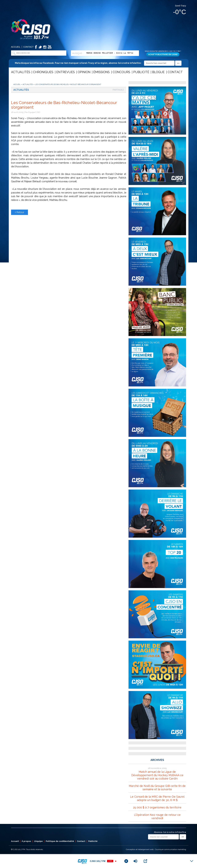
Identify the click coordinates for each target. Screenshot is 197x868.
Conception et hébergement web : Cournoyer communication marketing (156, 849)
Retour (20, 212)
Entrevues (66, 72)
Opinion (84, 72)
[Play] (126, 861)
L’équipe (38, 841)
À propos (26, 841)
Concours (121, 72)
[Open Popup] (145, 861)
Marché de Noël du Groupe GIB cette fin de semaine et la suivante (157, 788)
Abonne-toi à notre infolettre (170, 832)
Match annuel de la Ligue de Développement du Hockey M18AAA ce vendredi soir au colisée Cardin (157, 775)
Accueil (16, 47)
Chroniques (43, 72)
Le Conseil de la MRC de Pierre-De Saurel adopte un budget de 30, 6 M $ (157, 798)
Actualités (21, 72)
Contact (28, 47)
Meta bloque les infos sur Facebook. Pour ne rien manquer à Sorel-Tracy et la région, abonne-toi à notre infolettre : (98, 63)
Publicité (141, 72)
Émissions (101, 72)
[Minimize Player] (192, 861)
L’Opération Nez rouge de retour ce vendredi (157, 816)
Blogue (158, 72)
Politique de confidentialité (60, 841)
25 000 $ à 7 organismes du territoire (157, 807)
